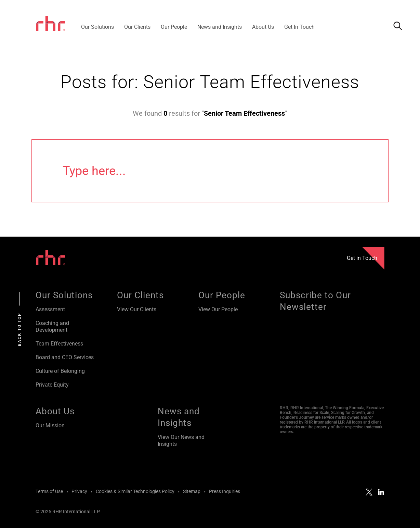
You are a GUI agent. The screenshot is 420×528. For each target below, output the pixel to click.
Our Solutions (64, 295)
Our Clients (140, 295)
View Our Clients (137, 309)
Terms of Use (49, 491)
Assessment (50, 309)
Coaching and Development (52, 326)
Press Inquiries (225, 491)
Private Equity (52, 385)
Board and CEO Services (65, 357)
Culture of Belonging (60, 371)
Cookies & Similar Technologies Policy (135, 491)
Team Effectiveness (59, 344)
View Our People (218, 309)
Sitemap (192, 491)
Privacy (79, 491)
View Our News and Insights (181, 441)
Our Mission (50, 425)
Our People (222, 295)
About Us (55, 411)
